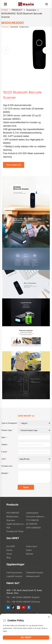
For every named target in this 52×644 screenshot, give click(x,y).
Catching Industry (14, 573)
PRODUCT (17, 10)
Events (9, 550)
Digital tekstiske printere (16, 524)
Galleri (29, 550)
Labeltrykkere (32, 513)
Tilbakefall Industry (35, 573)
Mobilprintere (12, 517)
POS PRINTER (13, 513)
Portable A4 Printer (15, 531)
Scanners (31, 10)
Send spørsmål (14, 165)
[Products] (5, 4)
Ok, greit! (26, 637)
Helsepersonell (33, 576)
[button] (46, 50)
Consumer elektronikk (36, 517)
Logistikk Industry (14, 576)
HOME (5, 10)
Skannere (11, 520)
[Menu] (47, 4)
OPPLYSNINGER (33, 528)
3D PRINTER (32, 524)
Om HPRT (11, 546)
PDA (8, 528)
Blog (8, 558)
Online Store (32, 546)
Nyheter (30, 554)
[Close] (49, 617)
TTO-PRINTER (32, 520)
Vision (9, 554)
